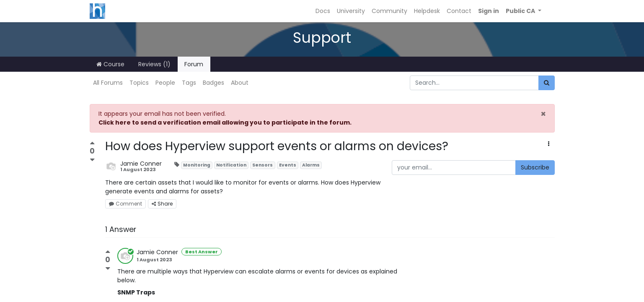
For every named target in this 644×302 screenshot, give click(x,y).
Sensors (263, 165)
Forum (194, 64)
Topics (139, 83)
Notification (231, 165)
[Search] (547, 83)
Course (110, 64)
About (240, 83)
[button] (524, 11)
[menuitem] (323, 11)
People (165, 83)
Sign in (489, 11)
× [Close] (543, 114)
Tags (189, 83)
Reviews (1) (154, 64)
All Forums (108, 83)
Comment (125, 204)
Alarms (311, 165)
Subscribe (535, 167)
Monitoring (197, 165)
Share (162, 204)
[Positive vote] (92, 144)
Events (288, 165)
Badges (213, 83)
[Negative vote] (92, 160)
